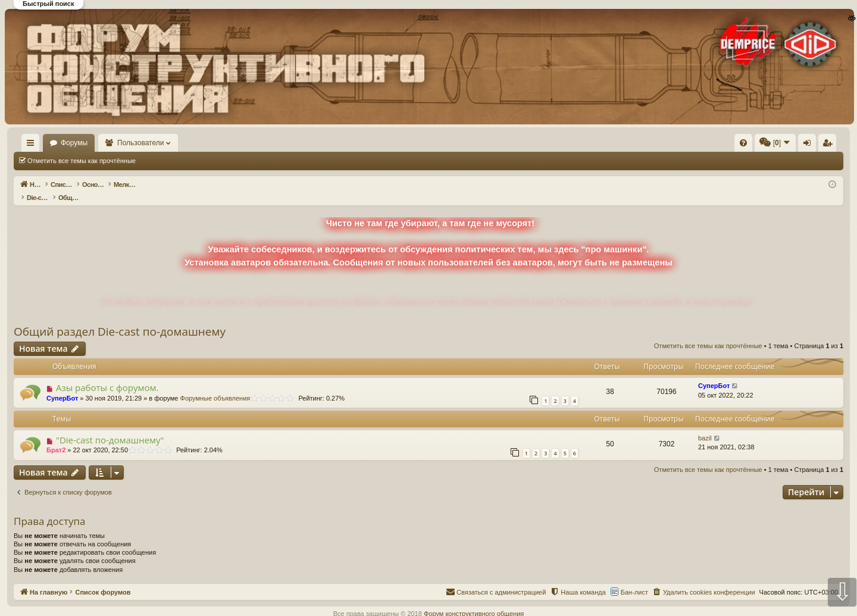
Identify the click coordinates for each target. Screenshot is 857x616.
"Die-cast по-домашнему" (110, 427)
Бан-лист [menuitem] (634, 580)
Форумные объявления (215, 386)
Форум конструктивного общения (474, 601)
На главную (48, 143)
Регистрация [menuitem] (745, 145)
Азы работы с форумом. (107, 375)
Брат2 (56, 437)
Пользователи (176, 143)
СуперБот (62, 386)
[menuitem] (564, 143)
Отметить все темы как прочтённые (82, 161)
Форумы (109, 143)
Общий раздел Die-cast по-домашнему (120, 319)
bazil (705, 426)
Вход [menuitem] (725, 145)
